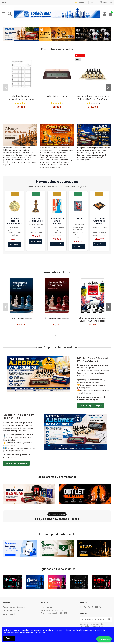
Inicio (4, 2)
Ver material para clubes (16, 463)
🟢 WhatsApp (104, 639)
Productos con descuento (15, 607)
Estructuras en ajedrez (21, 318)
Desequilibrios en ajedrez (57, 318)
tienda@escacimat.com (52, 610)
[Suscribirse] (109, 619)
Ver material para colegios (91, 405)
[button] (6, 88)
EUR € (94, 2)
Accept (9, 638)
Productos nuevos (11, 610)
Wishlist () (106, 2)
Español (81, 2)
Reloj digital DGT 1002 (57, 96)
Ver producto (15, 244)
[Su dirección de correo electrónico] (93, 619)
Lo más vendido (10, 614)
